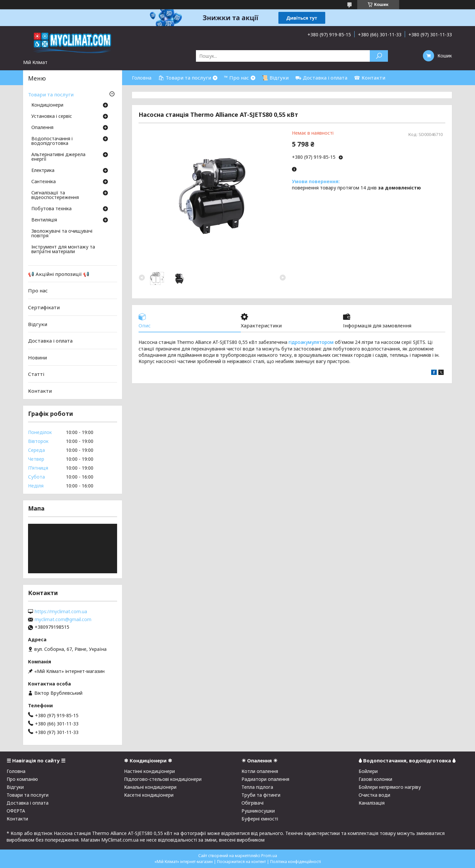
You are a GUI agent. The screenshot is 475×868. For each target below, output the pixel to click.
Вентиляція (44, 220)
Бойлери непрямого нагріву (390, 787)
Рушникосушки (258, 811)
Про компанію (22, 779)
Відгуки (38, 324)
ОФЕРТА (16, 811)
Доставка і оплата (50, 341)
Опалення (42, 128)
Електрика (43, 171)
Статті (36, 374)
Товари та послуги (51, 94)
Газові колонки (375, 779)
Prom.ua (269, 856)
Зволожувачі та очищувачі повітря (62, 234)
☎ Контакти (370, 78)
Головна (142, 78)
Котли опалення (260, 771)
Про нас (38, 290)
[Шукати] (379, 56)
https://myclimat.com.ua (61, 612)
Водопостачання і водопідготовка (52, 141)
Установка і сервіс (52, 117)
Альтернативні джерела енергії (58, 157)
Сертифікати (44, 307)
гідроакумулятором (311, 342)
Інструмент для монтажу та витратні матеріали (63, 250)
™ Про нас (237, 78)
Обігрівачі (253, 803)
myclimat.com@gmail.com (63, 619)
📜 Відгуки (275, 78)
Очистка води (374, 795)
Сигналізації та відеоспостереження (55, 195)
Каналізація (372, 803)
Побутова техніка (51, 209)
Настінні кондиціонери (149, 771)
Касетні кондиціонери (149, 795)
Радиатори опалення (265, 779)
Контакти (40, 391)
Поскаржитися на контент (241, 862)
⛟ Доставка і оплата (321, 78)
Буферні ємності (260, 819)
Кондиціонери (47, 105)
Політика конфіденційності (296, 862)
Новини (37, 357)
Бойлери (368, 771)
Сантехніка (44, 182)
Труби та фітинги (261, 795)
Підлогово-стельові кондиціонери (163, 779)
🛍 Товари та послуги (185, 78)
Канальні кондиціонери (150, 787)
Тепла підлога (257, 787)
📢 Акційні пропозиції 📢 (59, 274)
